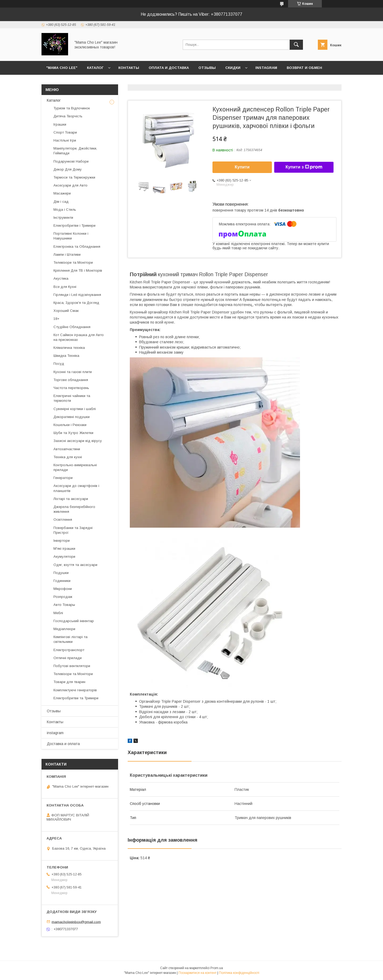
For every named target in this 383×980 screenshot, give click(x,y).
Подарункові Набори (71, 161)
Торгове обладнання (71, 380)
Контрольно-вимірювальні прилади (75, 467)
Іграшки (60, 124)
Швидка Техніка (66, 356)
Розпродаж (63, 597)
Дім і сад (61, 202)
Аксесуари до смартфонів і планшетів (76, 488)
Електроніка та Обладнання (77, 247)
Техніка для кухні (68, 457)
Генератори (63, 478)
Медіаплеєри (64, 629)
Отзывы (207, 68)
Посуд (59, 364)
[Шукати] (296, 45)
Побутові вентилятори (72, 666)
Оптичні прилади (68, 658)
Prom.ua (217, 968)
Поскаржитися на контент (197, 973)
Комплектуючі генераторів (75, 690)
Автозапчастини (67, 449)
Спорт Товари (65, 132)
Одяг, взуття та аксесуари (75, 565)
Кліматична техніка (69, 348)
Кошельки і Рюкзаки (70, 425)
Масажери (62, 193)
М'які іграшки (64, 549)
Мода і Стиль (65, 210)
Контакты (129, 68)
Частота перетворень (71, 388)
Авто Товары (64, 605)
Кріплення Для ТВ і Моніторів (78, 270)
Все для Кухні (65, 287)
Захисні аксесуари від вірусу (78, 441)
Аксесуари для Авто (70, 185)
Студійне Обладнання (72, 327)
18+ (56, 319)
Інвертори (62, 541)
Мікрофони (63, 589)
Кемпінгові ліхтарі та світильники (70, 639)
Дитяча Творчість (68, 116)
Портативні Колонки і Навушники (71, 236)
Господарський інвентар (74, 621)
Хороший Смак (66, 311)
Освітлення (63, 520)
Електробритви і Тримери (74, 226)
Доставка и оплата (63, 744)
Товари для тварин (69, 682)
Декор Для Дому (68, 169)
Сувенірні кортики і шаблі (75, 409)
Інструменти (63, 218)
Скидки (233, 68)
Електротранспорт (69, 650)
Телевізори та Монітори (73, 262)
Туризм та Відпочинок (72, 108)
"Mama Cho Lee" (62, 68)
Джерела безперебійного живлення (74, 509)
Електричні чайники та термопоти (72, 398)
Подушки (61, 573)
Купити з (304, 167)
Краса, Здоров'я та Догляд (76, 303)
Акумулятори (64, 557)
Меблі (58, 613)
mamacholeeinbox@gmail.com (76, 922)
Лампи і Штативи (67, 255)
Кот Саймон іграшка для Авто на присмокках (79, 337)
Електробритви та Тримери (76, 698)
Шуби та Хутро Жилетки (73, 433)
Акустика (61, 278)
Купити (242, 167)
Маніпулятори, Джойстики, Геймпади (75, 151)
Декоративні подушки (72, 417)
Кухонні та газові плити (73, 372)
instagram (266, 68)
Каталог (95, 68)
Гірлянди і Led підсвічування (77, 295)
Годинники (62, 581)
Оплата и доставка (169, 68)
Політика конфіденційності (239, 973)
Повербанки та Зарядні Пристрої (73, 530)
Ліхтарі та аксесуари (71, 499)
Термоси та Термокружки (74, 177)
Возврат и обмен (304, 68)
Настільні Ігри (65, 140)
